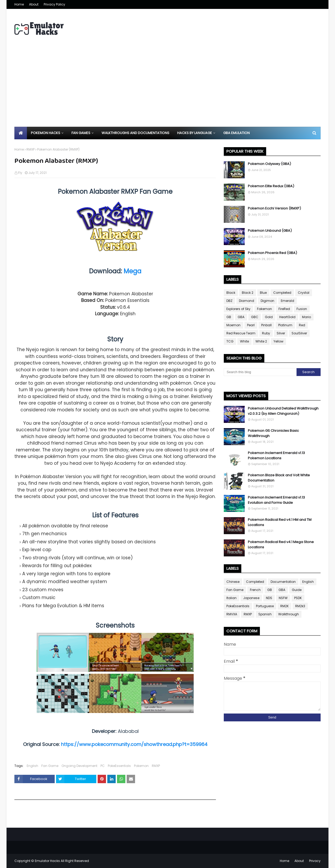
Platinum (285, 325)
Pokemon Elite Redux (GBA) (271, 186)
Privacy (315, 861)
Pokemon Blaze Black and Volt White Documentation (279, 478)
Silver (281, 333)
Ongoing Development (79, 766)
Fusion (302, 309)
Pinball (266, 325)
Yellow (278, 341)
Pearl (251, 325)
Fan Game (50, 766)
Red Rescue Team (241, 333)
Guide (297, 590)
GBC (255, 317)
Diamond (247, 301)
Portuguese (265, 606)
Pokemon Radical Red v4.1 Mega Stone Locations (281, 544)
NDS (269, 598)
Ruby (266, 333)
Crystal (304, 293)
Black (231, 293)
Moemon (233, 325)
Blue (263, 293)
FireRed (284, 309)
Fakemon (264, 309)
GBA (241, 317)
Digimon (267, 301)
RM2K (284, 606)
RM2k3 (300, 606)
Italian (231, 598)
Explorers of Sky (238, 309)
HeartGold (287, 317)
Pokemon (141, 766)
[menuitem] (21, 133)
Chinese (233, 582)
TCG (230, 341)
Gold (269, 317)
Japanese (251, 598)
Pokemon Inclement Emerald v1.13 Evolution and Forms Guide (276, 500)
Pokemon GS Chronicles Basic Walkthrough (273, 433)
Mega (132, 271)
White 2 (261, 341)
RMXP (30, 149)
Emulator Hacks (47, 861)
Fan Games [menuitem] (81, 133)
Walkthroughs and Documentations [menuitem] (135, 133)
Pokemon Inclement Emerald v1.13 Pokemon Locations (276, 455)
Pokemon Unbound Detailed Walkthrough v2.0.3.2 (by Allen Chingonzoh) (283, 411)
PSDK (298, 598)
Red (302, 325)
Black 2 (248, 293)
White (244, 341)
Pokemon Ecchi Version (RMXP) (274, 208)
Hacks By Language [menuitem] (195, 133)
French (255, 590)
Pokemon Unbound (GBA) (270, 231)
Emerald (287, 301)
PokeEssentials (119, 766)
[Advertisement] (167, 87)
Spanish (265, 614)
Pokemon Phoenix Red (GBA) (272, 253)
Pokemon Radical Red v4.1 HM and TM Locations (280, 522)
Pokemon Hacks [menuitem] (46, 133)
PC (103, 766)
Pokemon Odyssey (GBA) (269, 164)
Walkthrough (289, 614)
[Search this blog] (260, 372)
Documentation (283, 582)
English (32, 766)
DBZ (229, 301)
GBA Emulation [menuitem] (236, 133)
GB (229, 317)
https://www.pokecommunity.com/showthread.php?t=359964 (134, 744)
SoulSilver (299, 333)
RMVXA (232, 614)
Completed (282, 293)
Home (19, 4)
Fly (20, 173)
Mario (306, 317)
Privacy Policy (54, 4)
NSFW (283, 598)
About (34, 4)
